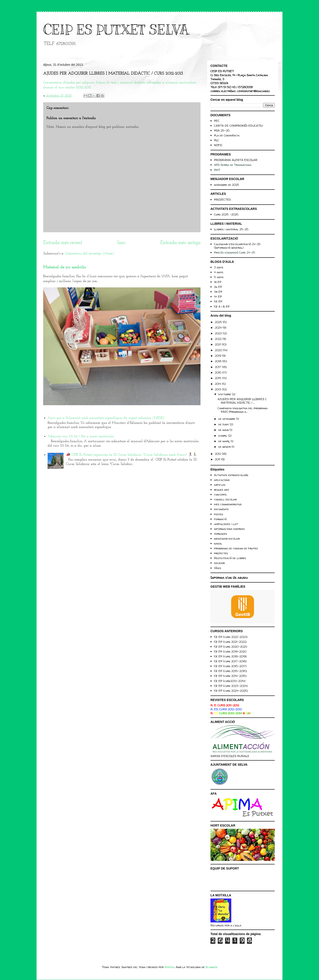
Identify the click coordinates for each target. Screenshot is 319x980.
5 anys (219, 277)
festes (219, 514)
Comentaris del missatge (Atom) (90, 254)
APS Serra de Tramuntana (233, 165)
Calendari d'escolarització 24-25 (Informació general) (237, 246)
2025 (219, 322)
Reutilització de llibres (230, 558)
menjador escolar (227, 538)
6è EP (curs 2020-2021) (230, 647)
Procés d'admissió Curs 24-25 (235, 252)
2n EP (218, 287)
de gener (225, 447)
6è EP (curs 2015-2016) (230, 671)
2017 (218, 367)
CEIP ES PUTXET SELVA (116, 30)
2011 (218, 459)
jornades (221, 534)
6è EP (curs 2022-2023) (231, 637)
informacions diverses (229, 529)
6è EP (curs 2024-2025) (231, 691)
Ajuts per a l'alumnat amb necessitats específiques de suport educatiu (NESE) (106, 418)
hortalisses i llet (226, 524)
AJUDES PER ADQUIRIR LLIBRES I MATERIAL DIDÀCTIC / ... (242, 401)
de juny (224, 424)
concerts (220, 494)
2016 (219, 372)
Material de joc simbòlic (65, 267)
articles (220, 485)
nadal (218, 543)
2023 (219, 333)
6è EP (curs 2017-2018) (230, 661)
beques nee (222, 490)
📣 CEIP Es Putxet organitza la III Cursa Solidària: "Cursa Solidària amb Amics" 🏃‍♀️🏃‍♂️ (131, 455)
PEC (217, 121)
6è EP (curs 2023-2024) (231, 686)
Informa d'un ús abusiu (229, 578)
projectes (221, 553)
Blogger (211, 967)
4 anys (219, 272)
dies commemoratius (228, 504)
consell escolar (225, 499)
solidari (219, 563)
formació (220, 519)
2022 (219, 339)
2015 (219, 378)
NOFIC (218, 145)
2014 (218, 384)
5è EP (218, 301)
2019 (218, 356)
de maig (224, 430)
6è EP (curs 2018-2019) (230, 656)
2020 (219, 350)
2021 (218, 344)
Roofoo (169, 967)
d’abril (223, 436)
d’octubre (225, 394)
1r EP (218, 282)
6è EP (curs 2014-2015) (230, 676)
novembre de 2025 (227, 185)
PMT (217, 170)
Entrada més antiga (180, 243)
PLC (217, 140)
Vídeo (218, 568)
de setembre (227, 419)
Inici (121, 243)
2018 (219, 361)
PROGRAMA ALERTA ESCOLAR (236, 160)
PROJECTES (222, 199)
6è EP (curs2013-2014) (230, 681)
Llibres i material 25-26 (231, 229)
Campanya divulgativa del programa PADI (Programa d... (243, 410)
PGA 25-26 (222, 130)
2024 (219, 327)
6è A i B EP (222, 306)
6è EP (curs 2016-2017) (230, 666)
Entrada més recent (63, 243)
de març (225, 441)
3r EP (218, 292)
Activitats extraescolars (231, 475)
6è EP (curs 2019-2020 (230, 651)
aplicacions (222, 480)
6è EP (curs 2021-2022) (230, 642)
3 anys (219, 267)
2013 (218, 389)
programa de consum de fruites (236, 548)
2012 (218, 454)
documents (221, 509)
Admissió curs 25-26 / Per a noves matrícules (81, 436)
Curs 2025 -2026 (226, 214)
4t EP (218, 296)
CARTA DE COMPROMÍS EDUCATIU (238, 126)
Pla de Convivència (227, 135)
